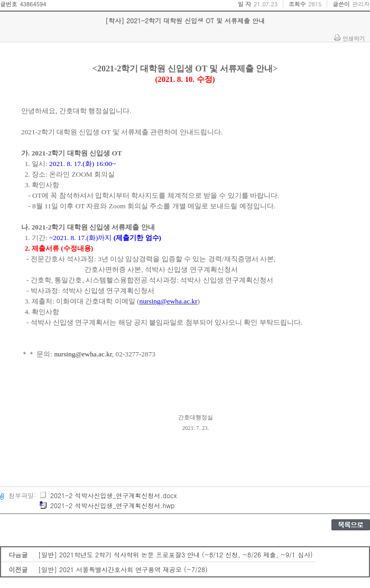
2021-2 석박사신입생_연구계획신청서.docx (108, 495)
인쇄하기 (354, 38)
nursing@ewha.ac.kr (83, 354)
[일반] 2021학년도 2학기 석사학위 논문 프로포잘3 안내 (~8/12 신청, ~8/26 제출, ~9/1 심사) (175, 554)
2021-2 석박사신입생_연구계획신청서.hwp (107, 505)
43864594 (33, 4)
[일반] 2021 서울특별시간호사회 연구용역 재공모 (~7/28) (123, 569)
